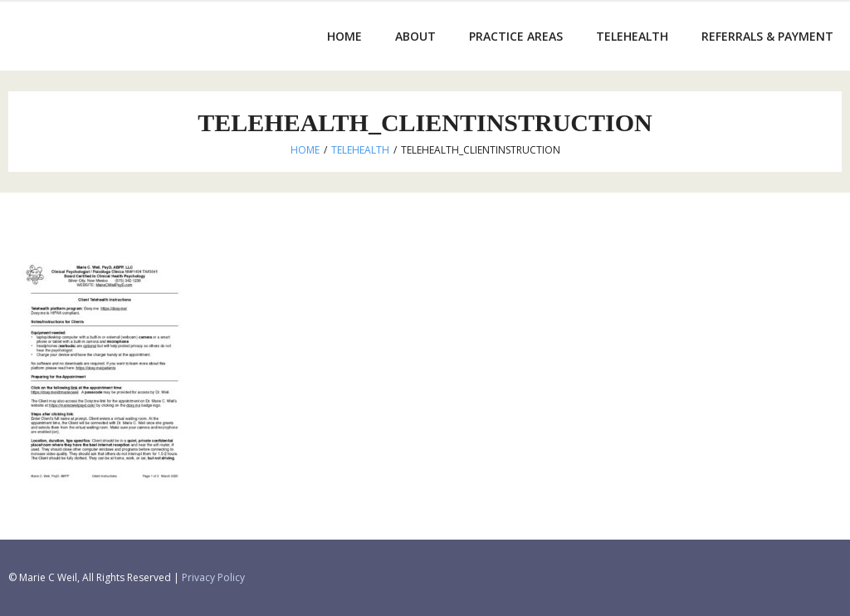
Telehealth (360, 150)
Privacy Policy (213, 577)
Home (305, 150)
